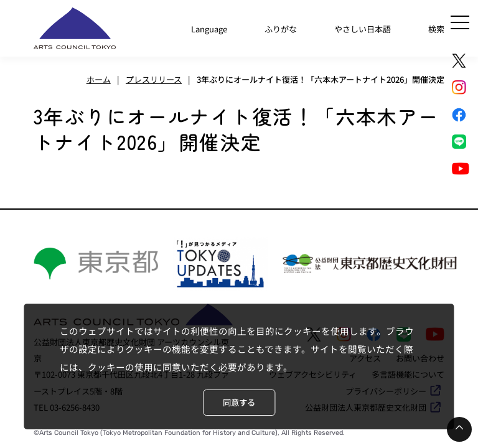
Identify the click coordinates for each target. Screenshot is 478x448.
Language (209, 29)
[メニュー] (460, 22)
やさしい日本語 (363, 29)
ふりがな (281, 29)
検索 (436, 29)
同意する (239, 402)
